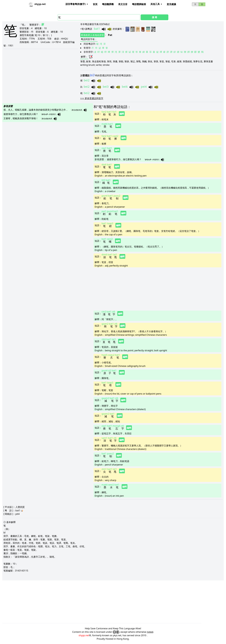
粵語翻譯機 (108, 4)
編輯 (122, 114)
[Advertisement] (156, 289)
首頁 (95, 4)
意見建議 (171, 4)
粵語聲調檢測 (139, 4)
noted (150, 632)
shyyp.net (84, 635)
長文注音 (123, 4)
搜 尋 (155, 17)
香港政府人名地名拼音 (92, 35)
